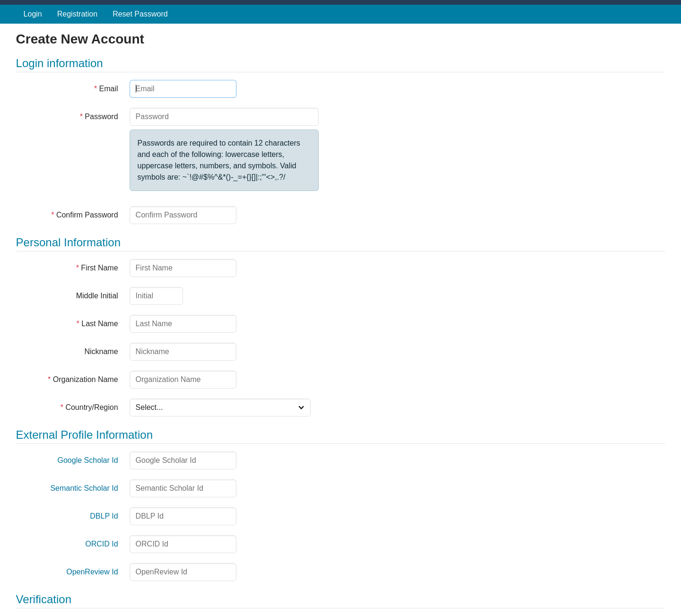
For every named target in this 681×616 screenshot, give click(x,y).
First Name (97, 268)
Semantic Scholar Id (84, 488)
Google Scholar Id (88, 460)
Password (99, 117)
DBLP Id (104, 516)
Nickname (101, 351)
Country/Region (89, 407)
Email (106, 89)
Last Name (97, 324)
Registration (77, 14)
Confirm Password (84, 215)
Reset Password (140, 14)
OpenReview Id (92, 572)
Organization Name (83, 379)
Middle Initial (97, 296)
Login (33, 14)
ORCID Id (101, 544)
